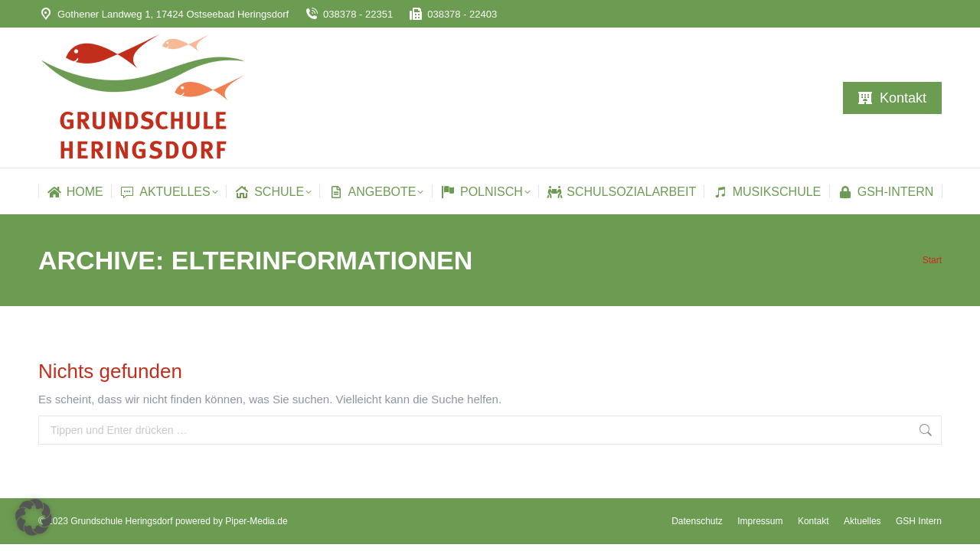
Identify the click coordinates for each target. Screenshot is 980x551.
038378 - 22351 (348, 14)
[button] (34, 517)
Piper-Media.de (256, 521)
